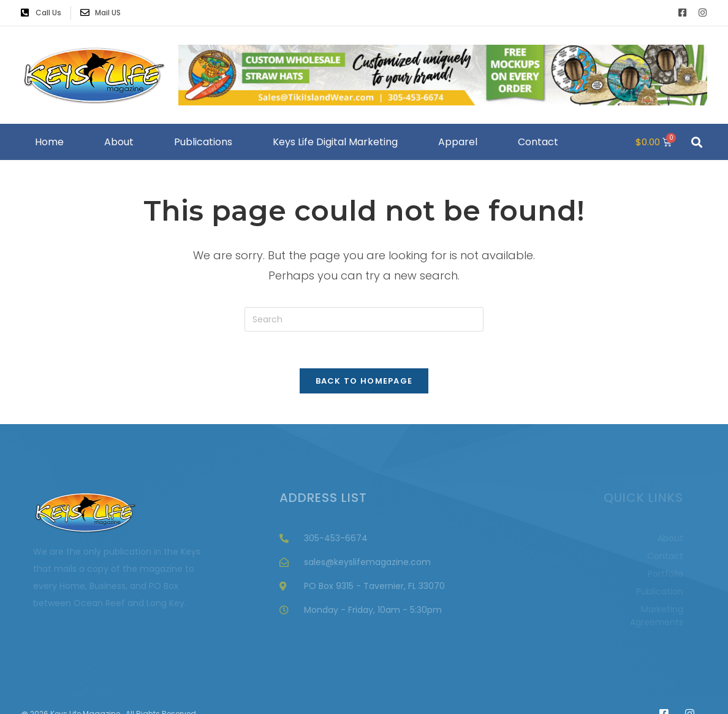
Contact (538, 142)
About (119, 142)
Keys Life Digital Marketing (335, 142)
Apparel (458, 142)
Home (49, 142)
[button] (696, 142)
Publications (203, 142)
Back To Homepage (364, 381)
